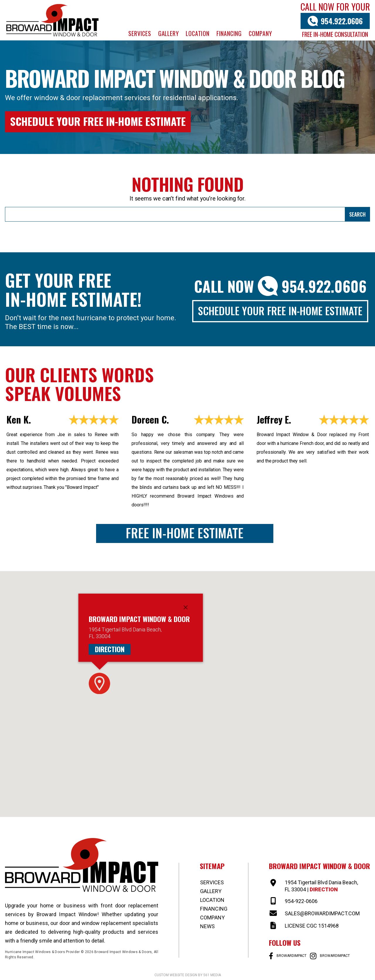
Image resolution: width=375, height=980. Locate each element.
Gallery (169, 33)
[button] (99, 683)
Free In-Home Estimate (185, 533)
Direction (110, 649)
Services (140, 33)
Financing (229, 33)
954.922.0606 (342, 21)
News (207, 926)
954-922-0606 (301, 901)
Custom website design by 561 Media (188, 975)
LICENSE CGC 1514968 (312, 926)
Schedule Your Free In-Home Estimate (98, 121)
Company (260, 33)
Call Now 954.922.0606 (280, 286)
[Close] (186, 607)
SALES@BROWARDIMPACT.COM (322, 913)
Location (197, 33)
